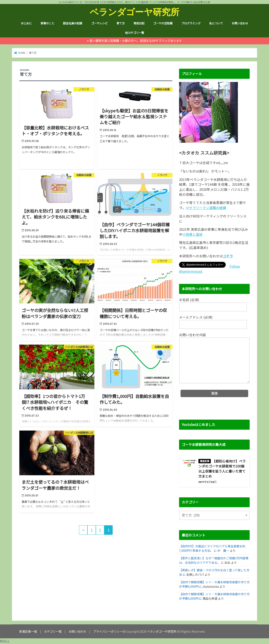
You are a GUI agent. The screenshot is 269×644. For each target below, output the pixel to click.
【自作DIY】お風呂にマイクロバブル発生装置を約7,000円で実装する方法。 (212, 548)
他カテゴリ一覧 (135, 33)
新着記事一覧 (28, 631)
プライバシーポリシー (108, 631)
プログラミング (191, 23)
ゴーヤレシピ (99, 23)
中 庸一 (223, 550)
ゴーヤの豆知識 (163, 23)
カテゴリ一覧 (53, 631)
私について (216, 23)
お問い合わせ (240, 23)
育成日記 (139, 23)
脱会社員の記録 (73, 23)
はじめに (26, 23)
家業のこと (47, 23)
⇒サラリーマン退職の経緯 (206, 208)
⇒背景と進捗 (193, 234)
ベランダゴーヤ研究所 (134, 12)
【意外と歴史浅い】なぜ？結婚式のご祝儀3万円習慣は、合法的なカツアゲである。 (214, 560)
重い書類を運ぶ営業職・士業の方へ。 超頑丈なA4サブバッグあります (136, 41)
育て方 (121, 23)
